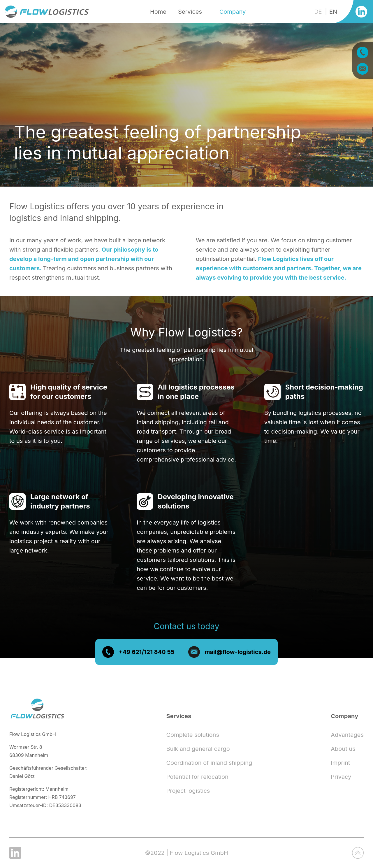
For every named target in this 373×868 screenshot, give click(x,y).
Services (190, 12)
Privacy (341, 777)
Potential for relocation (197, 777)
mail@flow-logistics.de (238, 658)
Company (233, 12)
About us (343, 749)
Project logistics (188, 791)
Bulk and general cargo (198, 749)
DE (319, 12)
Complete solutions (192, 735)
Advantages (347, 735)
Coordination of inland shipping (209, 763)
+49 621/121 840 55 (146, 658)
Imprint (340, 763)
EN (333, 12)
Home (158, 12)
